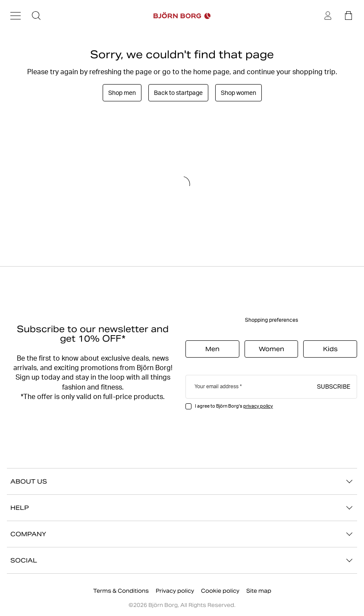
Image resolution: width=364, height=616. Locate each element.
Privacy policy (175, 591)
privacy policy (258, 406)
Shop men (122, 93)
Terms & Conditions (121, 591)
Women (271, 349)
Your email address (217, 386)
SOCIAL (182, 560)
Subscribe (334, 386)
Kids (330, 349)
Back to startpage (178, 93)
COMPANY (182, 534)
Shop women (238, 93)
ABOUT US (182, 481)
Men (212, 349)
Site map (259, 591)
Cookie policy (220, 591)
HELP (182, 508)
